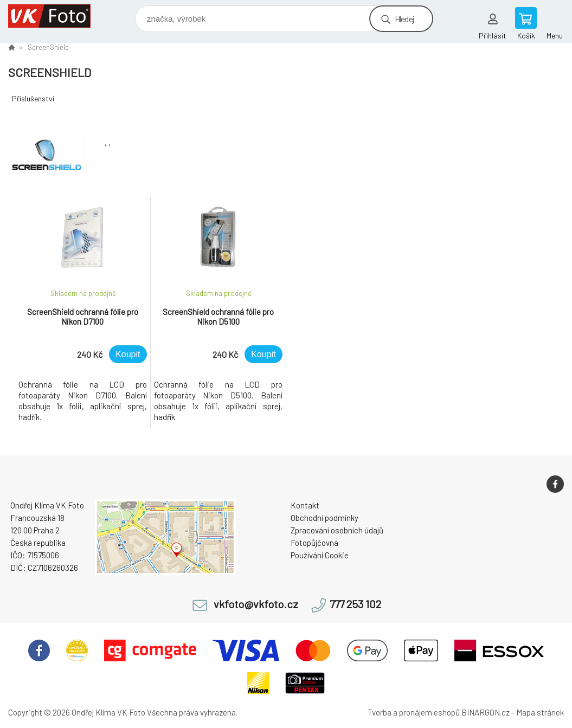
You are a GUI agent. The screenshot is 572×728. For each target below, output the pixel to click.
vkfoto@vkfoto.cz (256, 604)
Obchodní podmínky (324, 518)
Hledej (404, 19)
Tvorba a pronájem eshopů (414, 712)
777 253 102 (355, 604)
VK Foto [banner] (56, 16)
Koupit (128, 354)
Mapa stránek (540, 712)
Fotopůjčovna (314, 543)
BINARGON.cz (486, 712)
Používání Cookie (320, 555)
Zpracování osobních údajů (337, 530)
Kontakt (305, 505)
